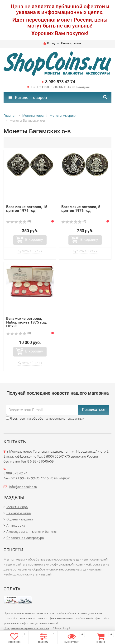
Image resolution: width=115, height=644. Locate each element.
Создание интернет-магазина (26, 628)
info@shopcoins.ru (23, 487)
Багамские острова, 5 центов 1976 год (81, 209)
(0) (19, 221)
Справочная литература (25, 538)
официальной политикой (72, 564)
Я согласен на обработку (45, 418)
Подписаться (94, 410)
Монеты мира (17, 507)
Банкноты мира (19, 513)
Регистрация (71, 43)
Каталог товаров (28, 97)
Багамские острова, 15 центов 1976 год (27, 209)
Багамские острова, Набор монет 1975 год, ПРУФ (26, 322)
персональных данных (67, 418)
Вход (49, 43)
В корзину (34, 239)
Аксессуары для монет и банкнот (32, 532)
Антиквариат (17, 525)
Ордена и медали (20, 519)
